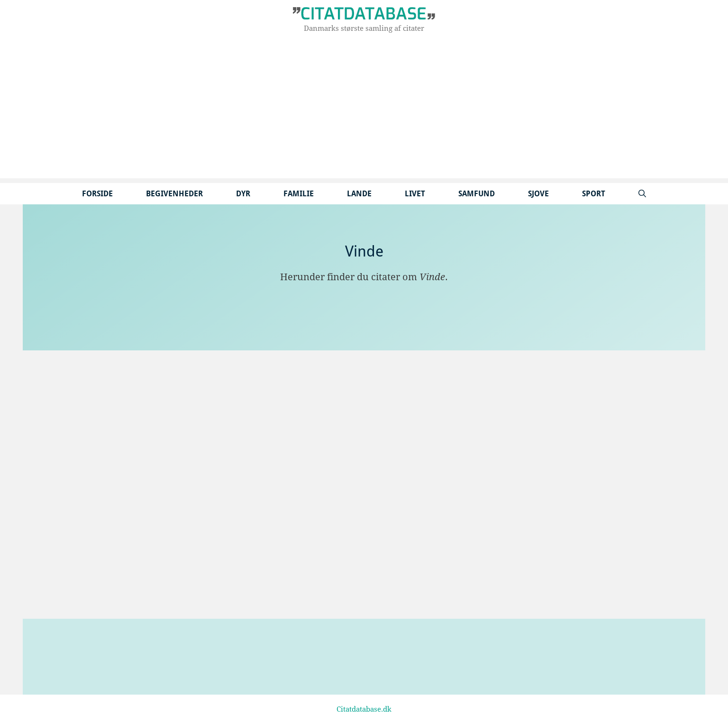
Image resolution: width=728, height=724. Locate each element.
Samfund (477, 194)
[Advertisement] (364, 112)
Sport (594, 194)
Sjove (538, 194)
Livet (415, 194)
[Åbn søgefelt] (642, 194)
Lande (359, 194)
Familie (299, 194)
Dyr (243, 194)
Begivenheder (174, 194)
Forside (97, 194)
